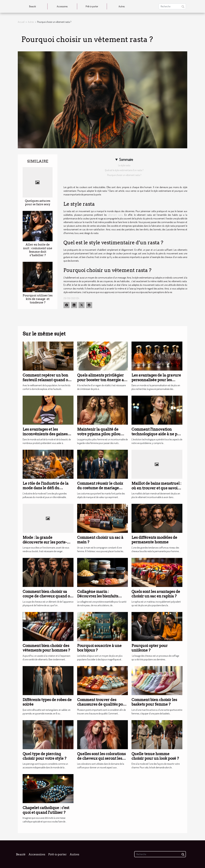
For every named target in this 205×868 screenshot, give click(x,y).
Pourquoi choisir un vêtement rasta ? (124, 175)
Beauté (32, 6)
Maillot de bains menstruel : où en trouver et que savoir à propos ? (157, 488)
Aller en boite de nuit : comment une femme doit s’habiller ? (38, 250)
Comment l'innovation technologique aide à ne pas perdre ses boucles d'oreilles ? (156, 436)
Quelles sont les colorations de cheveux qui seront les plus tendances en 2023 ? (101, 758)
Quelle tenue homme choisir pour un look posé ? (155, 756)
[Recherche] (172, 6)
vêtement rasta (115, 215)
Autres (122, 6)
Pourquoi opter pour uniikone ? (150, 648)
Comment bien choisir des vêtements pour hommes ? (46, 648)
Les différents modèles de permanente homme (154, 540)
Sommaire (126, 159)
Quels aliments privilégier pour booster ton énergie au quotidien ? (102, 380)
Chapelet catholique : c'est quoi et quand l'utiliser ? (46, 810)
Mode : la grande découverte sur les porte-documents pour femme (45, 542)
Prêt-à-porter (92, 6)
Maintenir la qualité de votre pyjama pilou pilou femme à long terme (99, 434)
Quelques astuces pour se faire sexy (38, 203)
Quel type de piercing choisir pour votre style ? (44, 756)
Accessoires (62, 6)
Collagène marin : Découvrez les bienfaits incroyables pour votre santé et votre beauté (102, 598)
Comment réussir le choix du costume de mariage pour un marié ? (100, 488)
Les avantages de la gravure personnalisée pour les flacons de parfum (156, 380)
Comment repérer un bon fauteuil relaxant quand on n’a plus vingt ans (46, 380)
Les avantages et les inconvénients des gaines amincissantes (45, 434)
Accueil (21, 22)
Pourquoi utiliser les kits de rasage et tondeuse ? (38, 299)
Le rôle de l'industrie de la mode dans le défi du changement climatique (46, 488)
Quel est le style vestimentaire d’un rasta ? (124, 170)
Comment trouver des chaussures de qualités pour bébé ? (102, 704)
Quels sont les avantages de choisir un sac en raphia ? (156, 594)
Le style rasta (124, 165)
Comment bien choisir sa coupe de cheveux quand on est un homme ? (47, 596)
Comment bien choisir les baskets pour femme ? (154, 702)
